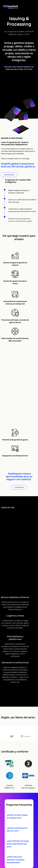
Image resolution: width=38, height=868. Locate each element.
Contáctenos (19, 487)
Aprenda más (9, 175)
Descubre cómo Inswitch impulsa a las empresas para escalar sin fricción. (19, 68)
